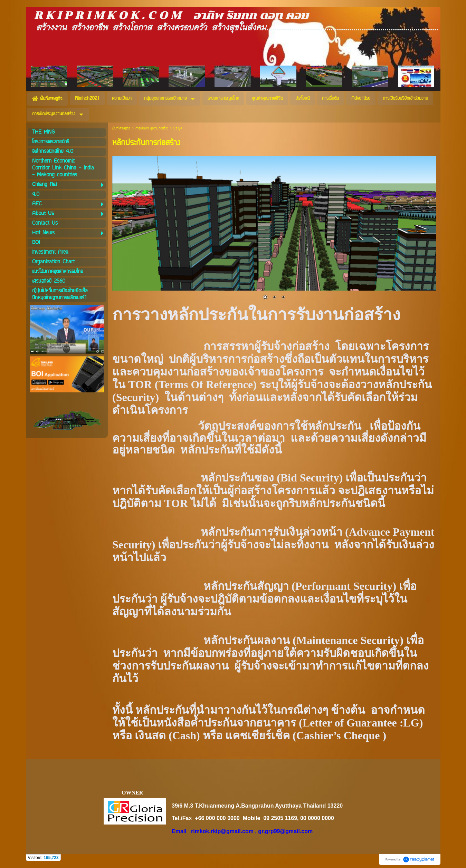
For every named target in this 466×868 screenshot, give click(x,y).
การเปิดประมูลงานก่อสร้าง (152, 129)
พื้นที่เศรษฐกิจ (121, 129)
